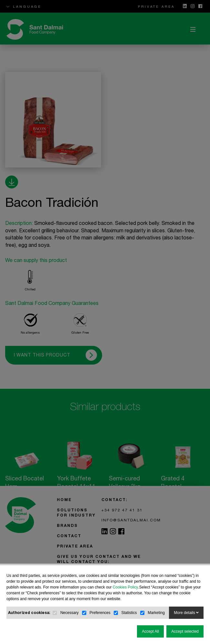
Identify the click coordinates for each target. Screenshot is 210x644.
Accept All (150, 631)
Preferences (100, 613)
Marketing (156, 613)
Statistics (129, 613)
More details (186, 613)
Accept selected (185, 631)
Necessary (70, 613)
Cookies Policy (126, 587)
